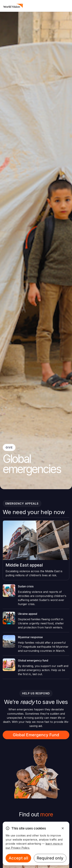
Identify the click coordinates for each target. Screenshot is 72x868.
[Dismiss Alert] (63, 828)
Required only (50, 858)
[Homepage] (13, 6)
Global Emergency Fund (36, 735)
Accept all (18, 858)
